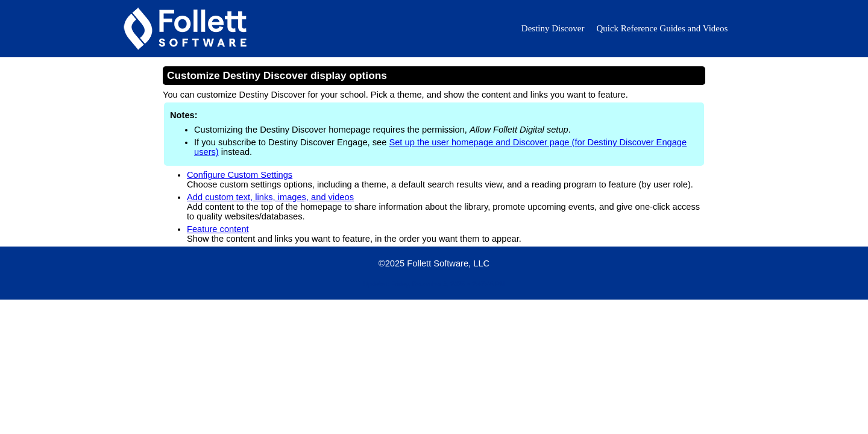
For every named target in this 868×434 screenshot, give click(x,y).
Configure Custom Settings (240, 175)
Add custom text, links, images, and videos (270, 197)
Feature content (218, 229)
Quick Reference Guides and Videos (662, 28)
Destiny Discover (553, 28)
